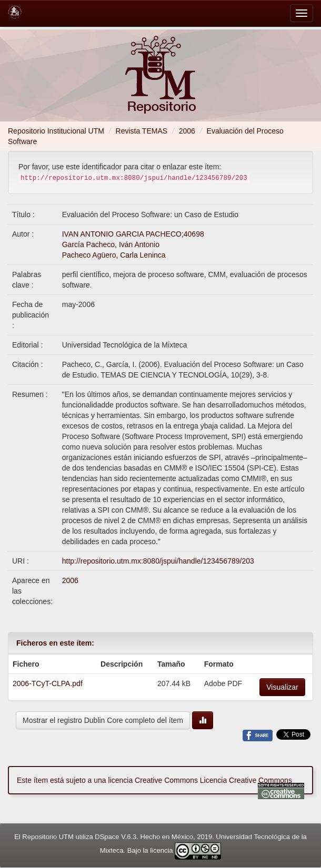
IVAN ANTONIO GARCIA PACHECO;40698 (133, 234)
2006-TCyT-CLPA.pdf (48, 683)
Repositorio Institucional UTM (56, 131)
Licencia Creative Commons (246, 780)
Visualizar (282, 687)
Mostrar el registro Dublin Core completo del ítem (103, 720)
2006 (187, 131)
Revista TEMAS (142, 131)
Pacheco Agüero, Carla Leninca (114, 255)
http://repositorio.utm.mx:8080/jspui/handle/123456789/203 (158, 561)
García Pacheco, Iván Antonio (111, 244)
